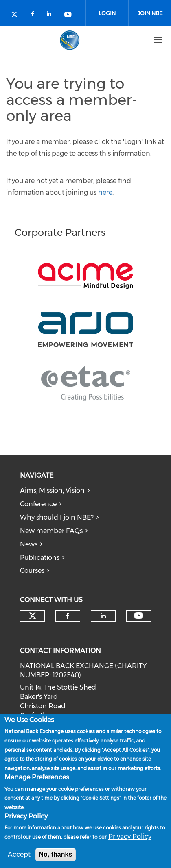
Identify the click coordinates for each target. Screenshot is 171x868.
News (29, 544)
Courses (32, 571)
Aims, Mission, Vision (52, 491)
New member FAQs (51, 531)
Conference (38, 504)
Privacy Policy (130, 837)
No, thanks (56, 855)
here (105, 193)
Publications (40, 558)
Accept (19, 855)
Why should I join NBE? (57, 517)
